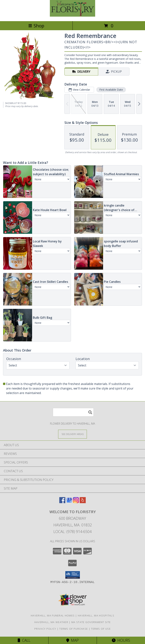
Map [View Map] (72, 640)
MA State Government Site (91, 622)
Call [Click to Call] (24, 640)
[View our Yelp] (83, 502)
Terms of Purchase (74, 629)
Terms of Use (101, 629)
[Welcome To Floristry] (72, 16)
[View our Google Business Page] (69, 502)
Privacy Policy (45, 629)
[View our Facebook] (62, 502)
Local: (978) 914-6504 (72, 532)
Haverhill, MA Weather (51, 622)
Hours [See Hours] (121, 640)
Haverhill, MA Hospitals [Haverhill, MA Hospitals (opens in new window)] (96, 615)
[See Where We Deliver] (72, 434)
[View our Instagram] (76, 502)
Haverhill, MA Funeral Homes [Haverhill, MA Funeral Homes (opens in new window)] (53, 615)
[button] (73, 575)
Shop (36, 26)
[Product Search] (73, 412)
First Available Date (111, 90)
